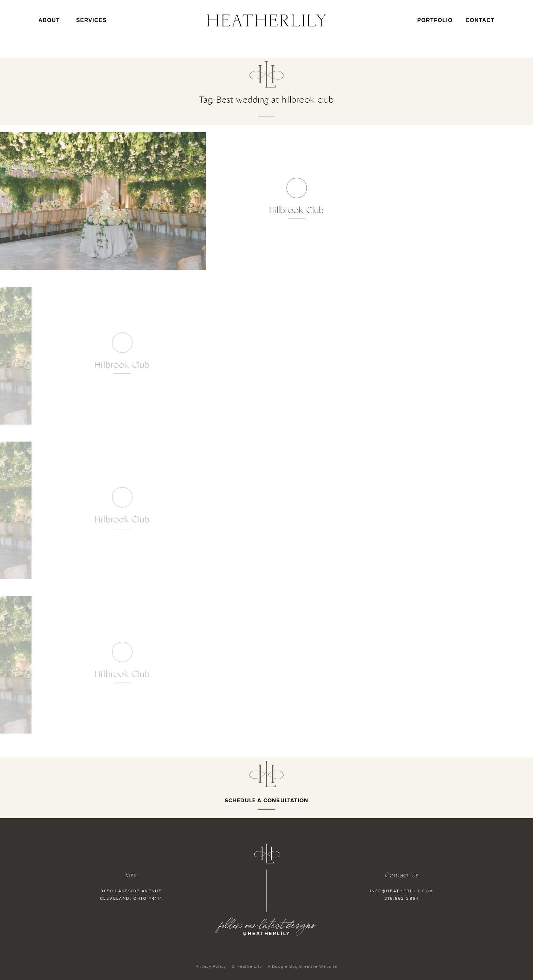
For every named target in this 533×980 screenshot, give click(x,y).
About (51, 20)
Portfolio (435, 20)
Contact (480, 20)
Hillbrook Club (259, 210)
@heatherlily (266, 934)
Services (91, 20)
